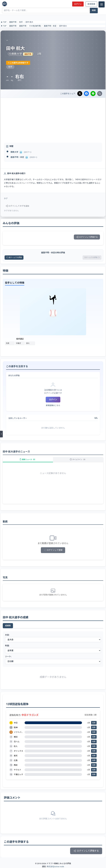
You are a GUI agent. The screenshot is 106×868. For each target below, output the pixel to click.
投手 (21, 22)
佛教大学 (14, 152)
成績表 (8, 626)
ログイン (78, 4)
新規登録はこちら (53, 405)
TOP (4, 22)
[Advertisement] (53, 119)
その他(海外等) (35, 26)
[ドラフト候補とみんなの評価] (5, 4)
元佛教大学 (15, 54)
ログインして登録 (53, 550)
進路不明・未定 (50, 26)
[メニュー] (102, 4)
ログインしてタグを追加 (17, 206)
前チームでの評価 (14, 257)
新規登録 (91, 4)
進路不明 (13, 22)
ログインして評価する (87, 237)
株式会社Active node (55, 866)
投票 (94, 723)
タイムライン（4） (78, 459)
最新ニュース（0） (28, 459)
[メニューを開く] (1, 434)
